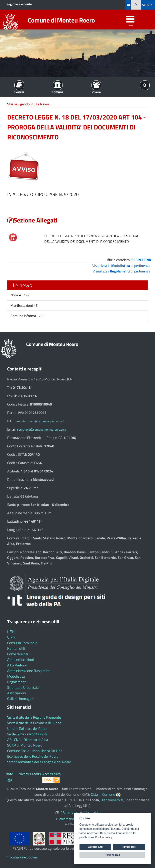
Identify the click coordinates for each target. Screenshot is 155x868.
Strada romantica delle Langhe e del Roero (39, 762)
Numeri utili (16, 648)
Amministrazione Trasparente (29, 671)
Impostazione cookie (21, 857)
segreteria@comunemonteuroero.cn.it (42, 430)
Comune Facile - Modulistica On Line (35, 751)
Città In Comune (103, 794)
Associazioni (17, 693)
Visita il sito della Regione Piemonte (34, 717)
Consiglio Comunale (22, 643)
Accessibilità (52, 774)
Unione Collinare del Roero (27, 728)
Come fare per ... (19, 654)
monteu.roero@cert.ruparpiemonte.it (41, 421)
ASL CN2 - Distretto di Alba (28, 740)
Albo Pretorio (17, 665)
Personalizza (112, 855)
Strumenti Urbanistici (23, 687)
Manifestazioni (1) (24, 305)
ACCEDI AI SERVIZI (140, 5)
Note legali (9, 777)
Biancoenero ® (112, 800)
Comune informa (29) (27, 316)
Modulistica (16, 676)
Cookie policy (104, 837)
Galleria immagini (20, 699)
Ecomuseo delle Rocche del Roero (33, 756)
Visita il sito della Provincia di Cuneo (34, 723)
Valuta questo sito (80, 812)
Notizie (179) (20, 295)
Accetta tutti (95, 847)
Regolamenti (17, 682)
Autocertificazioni (20, 660)
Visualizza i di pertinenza (121, 271)
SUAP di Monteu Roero (25, 745)
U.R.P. (12, 637)
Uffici (11, 632)
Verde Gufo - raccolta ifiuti (27, 734)
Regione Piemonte (19, 4)
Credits (35, 774)
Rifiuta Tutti (129, 847)
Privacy (23, 774)
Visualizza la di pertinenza (121, 266)
